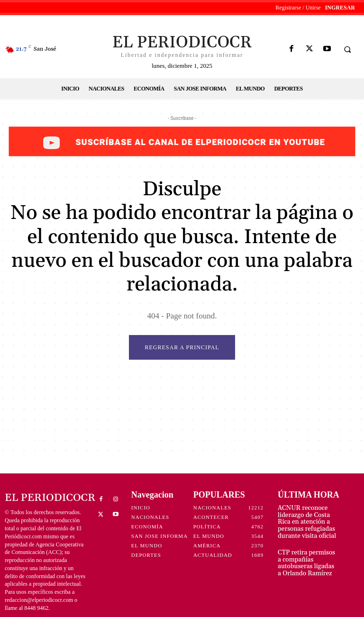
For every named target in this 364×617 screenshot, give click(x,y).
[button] (347, 49)
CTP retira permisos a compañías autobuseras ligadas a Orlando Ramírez (306, 559)
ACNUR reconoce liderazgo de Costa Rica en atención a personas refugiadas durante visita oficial (308, 521)
